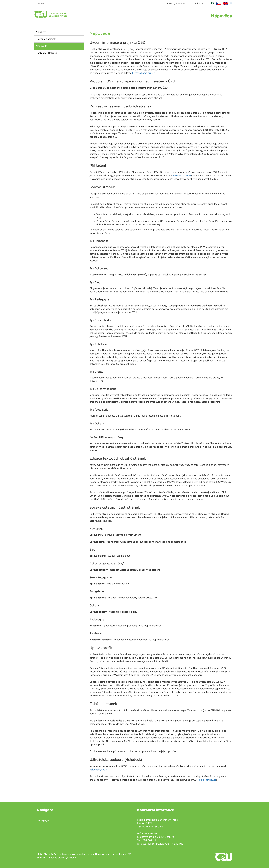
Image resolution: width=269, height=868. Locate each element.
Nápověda (42, 46)
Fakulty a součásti (177, 4)
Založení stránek (182, 176)
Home (41, 4)
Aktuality (41, 32)
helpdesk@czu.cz (99, 770)
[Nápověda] (212, 4)
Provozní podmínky (46, 39)
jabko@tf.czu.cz (207, 780)
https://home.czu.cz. (144, 73)
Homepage (43, 820)
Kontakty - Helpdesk (47, 53)
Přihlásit (199, 4)
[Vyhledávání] (231, 4)
